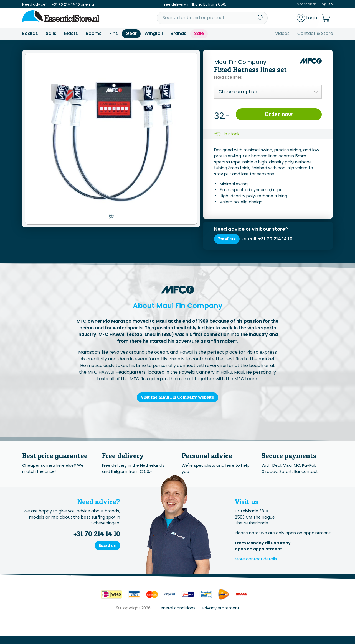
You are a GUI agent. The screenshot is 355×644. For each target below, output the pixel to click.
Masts (71, 33)
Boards (30, 33)
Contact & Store (315, 33)
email (91, 4)
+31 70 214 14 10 (66, 4)
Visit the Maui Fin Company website (177, 404)
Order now (279, 115)
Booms (94, 33)
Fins (114, 33)
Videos (282, 33)
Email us (229, 242)
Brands (178, 33)
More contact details (256, 567)
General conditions (177, 616)
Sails (51, 33)
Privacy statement (221, 616)
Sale (199, 33)
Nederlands (306, 4)
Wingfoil (154, 33)
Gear (131, 33)
